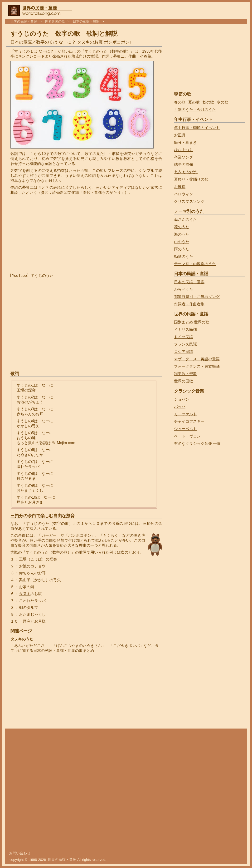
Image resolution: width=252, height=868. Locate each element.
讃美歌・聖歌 (185, 374)
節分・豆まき (185, 142)
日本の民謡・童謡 (189, 282)
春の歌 (180, 102)
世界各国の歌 (55, 22)
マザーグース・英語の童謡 (197, 359)
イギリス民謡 (185, 330)
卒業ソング (184, 157)
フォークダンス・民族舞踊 (197, 366)
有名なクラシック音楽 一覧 (197, 444)
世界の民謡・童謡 (24, 22)
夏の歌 (194, 102)
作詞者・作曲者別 (189, 304)
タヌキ (25, 594)
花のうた (182, 227)
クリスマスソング (189, 201)
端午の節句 (184, 165)
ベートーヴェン (187, 436)
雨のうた (182, 249)
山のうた (182, 242)
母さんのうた (185, 220)
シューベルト (185, 429)
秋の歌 (208, 102)
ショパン (182, 399)
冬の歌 (223, 102)
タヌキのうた (22, 639)
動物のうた (184, 256)
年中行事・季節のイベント (197, 128)
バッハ (180, 407)
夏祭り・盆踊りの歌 (191, 179)
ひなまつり (184, 150)
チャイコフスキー (189, 421)
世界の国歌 (184, 381)
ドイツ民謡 (184, 337)
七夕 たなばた (186, 172)
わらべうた (184, 289)
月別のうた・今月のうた (195, 110)
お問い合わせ (20, 853)
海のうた (182, 234)
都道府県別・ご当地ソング (197, 297)
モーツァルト (185, 414)
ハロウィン (184, 194)
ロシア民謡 (184, 352)
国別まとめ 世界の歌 (192, 322)
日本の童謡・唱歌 (86, 22)
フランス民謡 (185, 344)
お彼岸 (180, 187)
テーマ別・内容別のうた (195, 264)
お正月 (180, 135)
